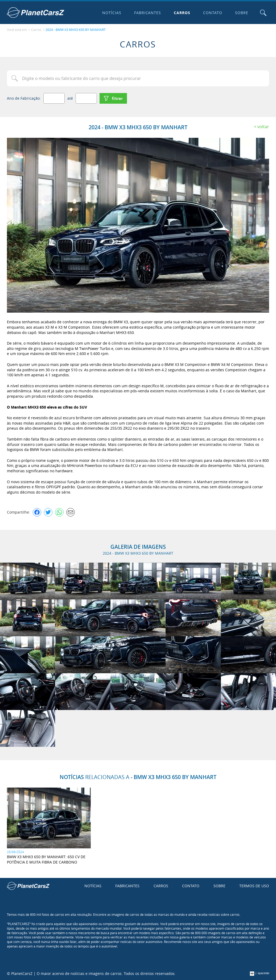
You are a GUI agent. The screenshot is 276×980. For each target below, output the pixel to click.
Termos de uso (254, 886)
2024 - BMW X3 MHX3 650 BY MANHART (76, 30)
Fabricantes (148, 13)
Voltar (263, 127)
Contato (213, 13)
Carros (182, 13)
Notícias (112, 13)
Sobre (242, 13)
